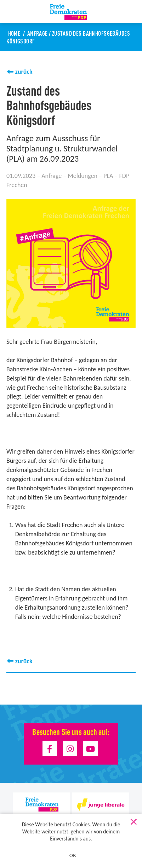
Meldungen (83, 176)
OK (73, 855)
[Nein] (133, 820)
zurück (24, 72)
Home (14, 33)
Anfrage (38, 33)
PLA (108, 176)
